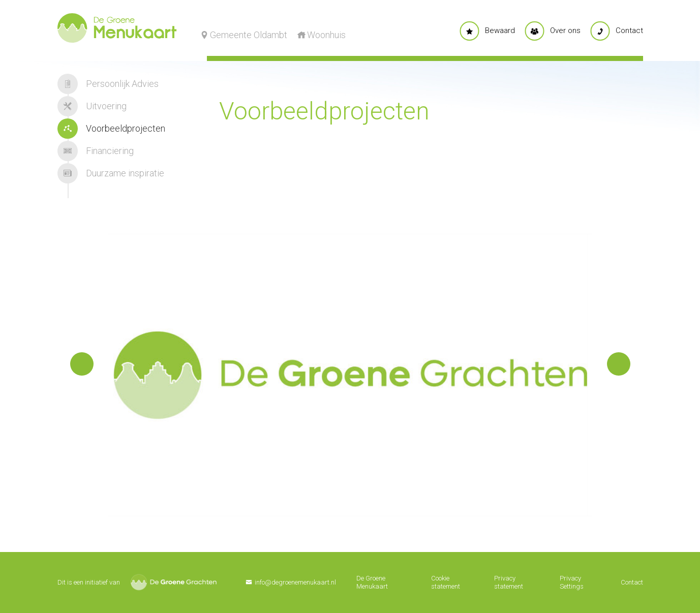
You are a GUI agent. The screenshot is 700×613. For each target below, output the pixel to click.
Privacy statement (509, 582)
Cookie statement (446, 582)
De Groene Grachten (174, 582)
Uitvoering (92, 106)
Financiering (96, 151)
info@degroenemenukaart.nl (295, 582)
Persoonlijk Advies (108, 84)
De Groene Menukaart (372, 582)
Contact (632, 582)
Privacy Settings (572, 582)
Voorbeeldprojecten (111, 129)
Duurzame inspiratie (111, 173)
